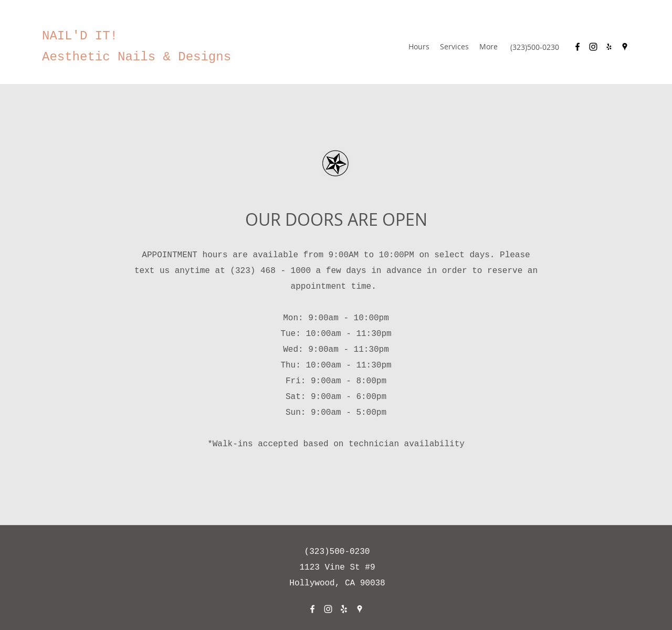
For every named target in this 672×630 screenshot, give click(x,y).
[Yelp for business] (609, 47)
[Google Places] (625, 47)
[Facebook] (577, 47)
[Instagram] (593, 47)
